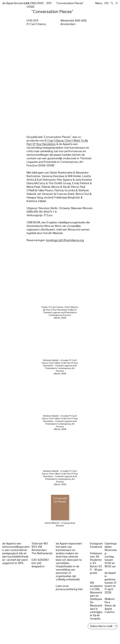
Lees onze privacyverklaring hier (69, 588)
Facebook (96, 547)
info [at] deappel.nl (38, 565)
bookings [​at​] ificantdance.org (65, 240)
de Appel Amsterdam (16, 3)
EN (106, 3)
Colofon (110, 612)
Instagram (96, 544)
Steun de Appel (110, 607)
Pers (107, 602)
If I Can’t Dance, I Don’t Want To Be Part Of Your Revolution (57, 142)
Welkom (110, 599)
